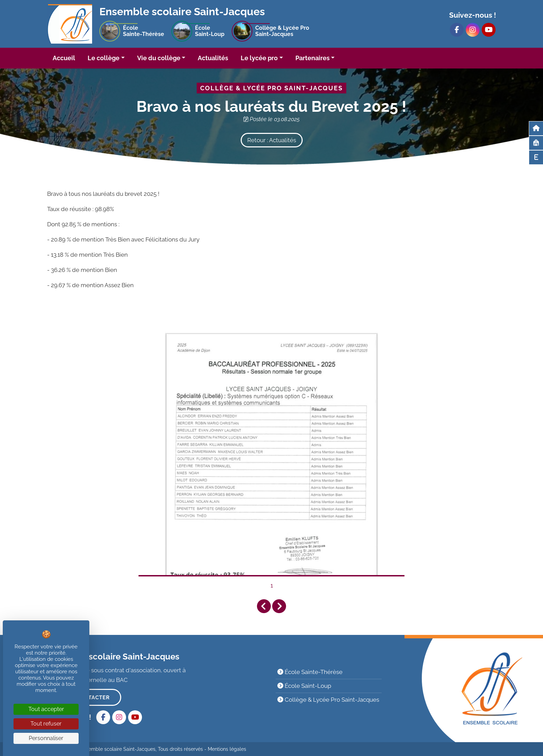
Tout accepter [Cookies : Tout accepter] (46, 709)
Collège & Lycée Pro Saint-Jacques (328, 700)
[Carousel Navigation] (271, 606)
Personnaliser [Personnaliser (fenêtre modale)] (46, 738)
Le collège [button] (104, 58)
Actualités (213, 58)
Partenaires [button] (313, 58)
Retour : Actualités (272, 140)
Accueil (64, 58)
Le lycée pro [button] (259, 58)
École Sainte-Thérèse (310, 672)
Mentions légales (227, 749)
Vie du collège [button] (159, 58)
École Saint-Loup (304, 686)
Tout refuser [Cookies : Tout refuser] (46, 724)
